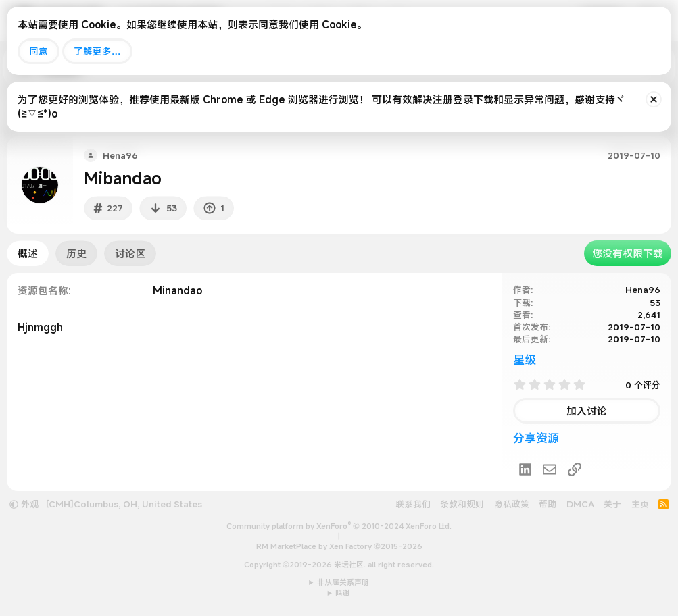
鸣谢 (343, 593)
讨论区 (130, 253)
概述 (28, 253)
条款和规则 (462, 504)
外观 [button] (24, 504)
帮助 (548, 504)
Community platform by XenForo (339, 526)
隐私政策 (512, 504)
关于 (612, 504)
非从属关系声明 (343, 582)
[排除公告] (654, 99)
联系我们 (413, 504)
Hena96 (643, 290)
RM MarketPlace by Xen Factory (339, 546)
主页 (640, 504)
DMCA (580, 504)
